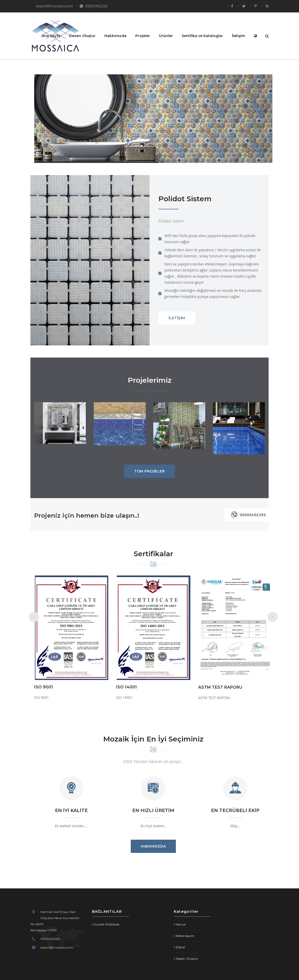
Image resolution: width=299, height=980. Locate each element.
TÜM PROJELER (149, 471)
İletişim (238, 36)
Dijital (181, 947)
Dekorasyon (185, 936)
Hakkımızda (115, 36)
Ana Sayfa (51, 36)
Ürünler (166, 36)
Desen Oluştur (82, 36)
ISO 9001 (44, 687)
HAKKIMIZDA (153, 846)
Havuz (181, 924)
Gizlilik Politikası (107, 924)
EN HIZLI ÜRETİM (153, 810)
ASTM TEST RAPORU (220, 687)
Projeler (143, 36)
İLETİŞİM (177, 318)
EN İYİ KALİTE (71, 810)
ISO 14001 (126, 687)
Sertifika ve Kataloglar (202, 36)
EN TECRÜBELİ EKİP (235, 810)
